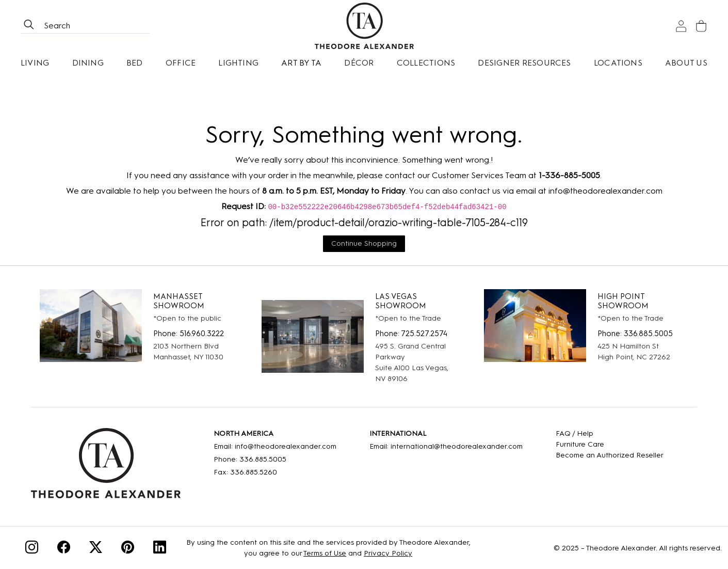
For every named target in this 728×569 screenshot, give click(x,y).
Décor (359, 63)
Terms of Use (325, 553)
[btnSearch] (29, 26)
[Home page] (364, 26)
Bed (135, 63)
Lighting (238, 63)
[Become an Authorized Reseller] (610, 455)
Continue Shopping (364, 243)
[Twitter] (96, 549)
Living (35, 63)
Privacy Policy (388, 553)
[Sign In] (681, 26)
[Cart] (701, 26)
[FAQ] (610, 433)
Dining (88, 63)
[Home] (106, 467)
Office (181, 63)
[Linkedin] (160, 549)
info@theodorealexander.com (605, 191)
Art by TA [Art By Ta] (301, 63)
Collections (426, 63)
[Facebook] (64, 549)
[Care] (610, 444)
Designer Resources (524, 63)
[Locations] (618, 63)
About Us (686, 63)
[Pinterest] (128, 549)
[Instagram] (32, 549)
